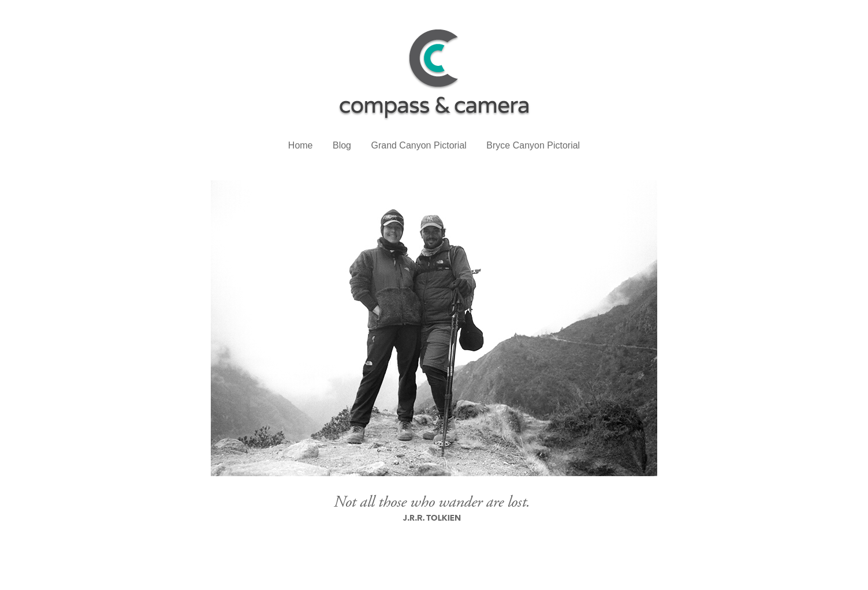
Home (301, 145)
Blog (342, 145)
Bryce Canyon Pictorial (533, 145)
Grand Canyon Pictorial (418, 145)
